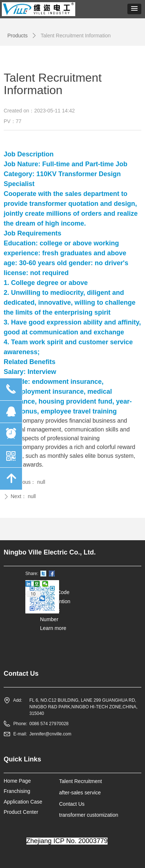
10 (33, 594)
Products (17, 36)
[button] (134, 9)
